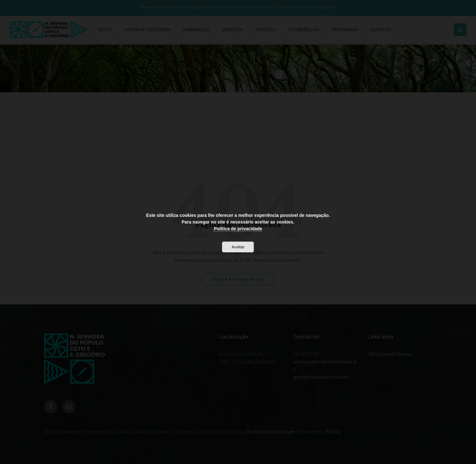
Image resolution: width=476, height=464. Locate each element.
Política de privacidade (238, 228)
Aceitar (238, 247)
